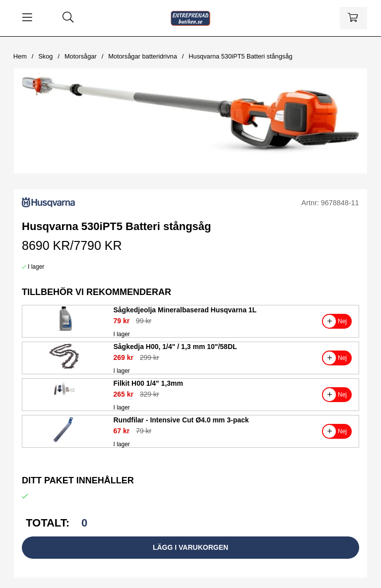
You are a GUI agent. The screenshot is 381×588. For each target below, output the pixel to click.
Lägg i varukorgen (190, 547)
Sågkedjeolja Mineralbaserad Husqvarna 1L (185, 310)
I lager (36, 267)
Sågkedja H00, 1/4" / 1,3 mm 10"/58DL (175, 347)
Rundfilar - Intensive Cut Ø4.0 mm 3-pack (181, 420)
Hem (20, 56)
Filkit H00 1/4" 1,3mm (148, 383)
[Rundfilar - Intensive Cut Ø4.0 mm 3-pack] (64, 441)
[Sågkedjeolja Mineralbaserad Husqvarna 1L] (64, 331)
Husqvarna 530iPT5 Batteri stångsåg (240, 56)
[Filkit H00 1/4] (64, 404)
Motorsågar (81, 56)
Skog (45, 56)
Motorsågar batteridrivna (143, 56)
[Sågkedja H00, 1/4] (64, 367)
